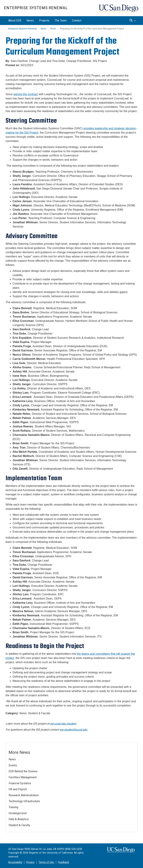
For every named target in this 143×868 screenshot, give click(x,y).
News (30, 20)
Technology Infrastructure (24, 801)
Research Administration (24, 795)
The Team (61, 20)
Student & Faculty (19, 825)
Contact (77, 20)
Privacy (30, 862)
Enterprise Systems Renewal (36, 8)
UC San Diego (119, 10)
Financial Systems (20, 783)
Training (13, 807)
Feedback (63, 862)
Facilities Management (23, 777)
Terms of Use (46, 862)
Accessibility (15, 862)
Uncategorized (18, 813)
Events (13, 765)
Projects (44, 20)
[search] (133, 21)
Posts (53, 29)
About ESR (15, 20)
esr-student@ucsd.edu (74, 730)
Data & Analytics (19, 819)
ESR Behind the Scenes (23, 771)
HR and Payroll (18, 789)
